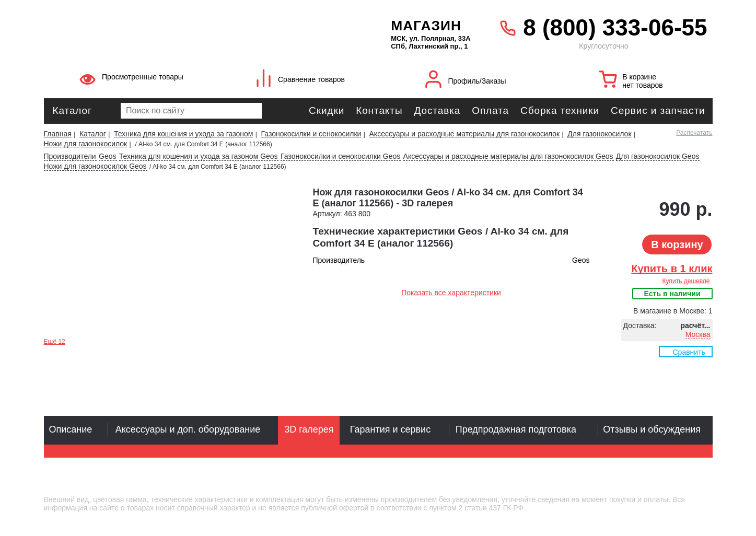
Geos (107, 156)
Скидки (327, 110)
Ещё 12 (55, 342)
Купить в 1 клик (672, 269)
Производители (70, 156)
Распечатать (694, 133)
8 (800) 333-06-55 (615, 27)
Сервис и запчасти (658, 110)
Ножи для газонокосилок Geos (95, 166)
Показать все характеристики (451, 293)
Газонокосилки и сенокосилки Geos (340, 156)
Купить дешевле (686, 281)
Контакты (379, 110)
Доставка (437, 110)
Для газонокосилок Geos (658, 156)
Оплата (490, 110)
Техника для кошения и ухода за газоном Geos (199, 156)
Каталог (72, 110)
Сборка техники (560, 110)
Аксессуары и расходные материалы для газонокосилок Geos (508, 156)
